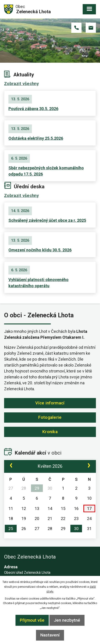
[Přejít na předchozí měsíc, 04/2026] (11, 466)
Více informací (50, 403)
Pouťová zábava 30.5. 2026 (33, 109)
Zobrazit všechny (21, 84)
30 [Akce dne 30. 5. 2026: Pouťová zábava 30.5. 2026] (76, 529)
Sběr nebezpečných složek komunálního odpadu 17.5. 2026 (46, 171)
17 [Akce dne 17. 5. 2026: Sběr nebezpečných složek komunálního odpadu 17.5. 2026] (89, 508)
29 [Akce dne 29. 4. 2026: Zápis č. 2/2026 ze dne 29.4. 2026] (37, 488)
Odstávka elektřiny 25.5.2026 (36, 138)
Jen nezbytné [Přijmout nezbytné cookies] (67, 620)
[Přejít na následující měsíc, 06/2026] (89, 466)
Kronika (50, 432)
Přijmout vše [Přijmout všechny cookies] (32, 620)
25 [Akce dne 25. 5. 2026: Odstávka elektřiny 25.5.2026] (11, 529)
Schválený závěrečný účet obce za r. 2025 (47, 220)
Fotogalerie (50, 417)
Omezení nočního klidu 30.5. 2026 (40, 250)
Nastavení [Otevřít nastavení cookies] (50, 635)
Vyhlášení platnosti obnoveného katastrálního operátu (38, 283)
